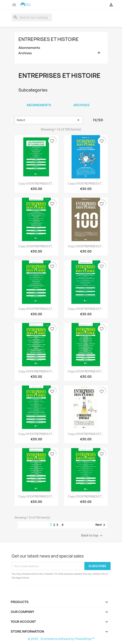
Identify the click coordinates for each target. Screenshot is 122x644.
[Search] (32, 17)
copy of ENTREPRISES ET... (36, 183)
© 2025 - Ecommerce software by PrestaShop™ (61, 639)
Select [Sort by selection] (49, 120)
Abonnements (29, 48)
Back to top (92, 536)
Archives (25, 53)
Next (101, 525)
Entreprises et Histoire (49, 39)
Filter (98, 120)
